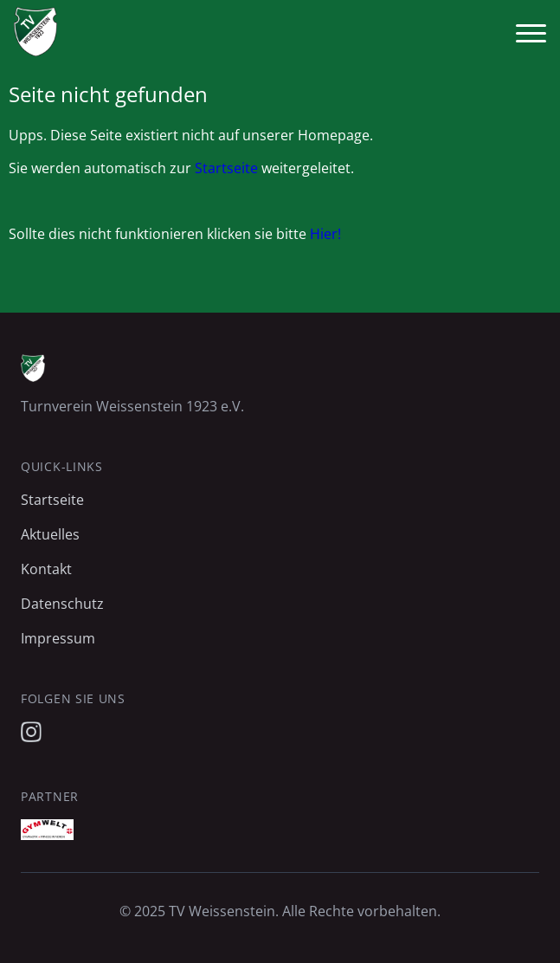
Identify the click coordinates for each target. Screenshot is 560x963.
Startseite (226, 168)
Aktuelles (50, 534)
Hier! (325, 234)
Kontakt (46, 569)
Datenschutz (62, 604)
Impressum (58, 638)
